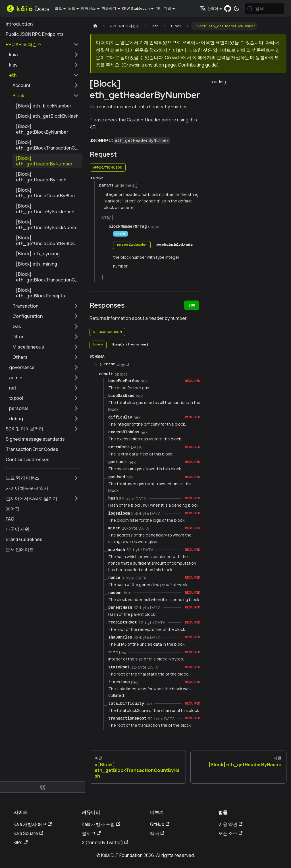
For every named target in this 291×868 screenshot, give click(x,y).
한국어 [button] (209, 9)
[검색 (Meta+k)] (264, 9)
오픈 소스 (230, 833)
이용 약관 (230, 824)
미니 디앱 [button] (163, 8)
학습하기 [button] (109, 8)
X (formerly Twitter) (105, 842)
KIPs (21, 842)
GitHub (160, 824)
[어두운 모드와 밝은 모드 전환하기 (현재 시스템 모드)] (236, 9)
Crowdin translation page (150, 65)
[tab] (132, 245)
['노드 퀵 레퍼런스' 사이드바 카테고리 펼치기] (76, 478)
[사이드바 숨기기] (43, 787)
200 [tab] (192, 305)
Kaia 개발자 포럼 (101, 824)
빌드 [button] (58, 8)
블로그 (91, 833)
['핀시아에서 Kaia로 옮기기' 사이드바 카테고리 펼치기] (76, 498)
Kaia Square (28, 833)
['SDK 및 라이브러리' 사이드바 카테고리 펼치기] (76, 429)
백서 (157, 833)
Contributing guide (197, 65)
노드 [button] (72, 8)
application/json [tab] (108, 167)
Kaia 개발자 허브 (33, 824)
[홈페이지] (95, 26)
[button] (44, 55)
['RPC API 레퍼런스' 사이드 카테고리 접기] (76, 44)
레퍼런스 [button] (88, 8)
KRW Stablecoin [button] (136, 8)
